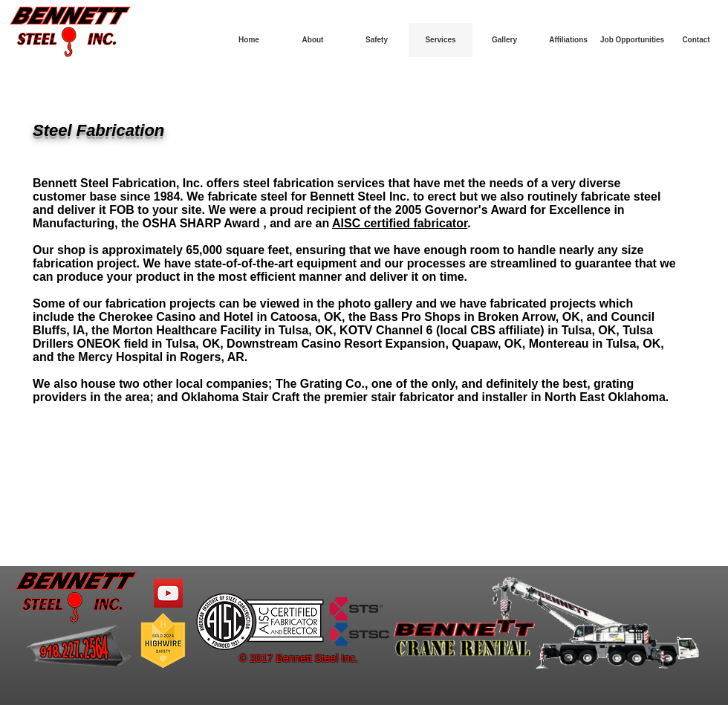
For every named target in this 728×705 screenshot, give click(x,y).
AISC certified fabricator (400, 223)
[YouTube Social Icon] (168, 593)
